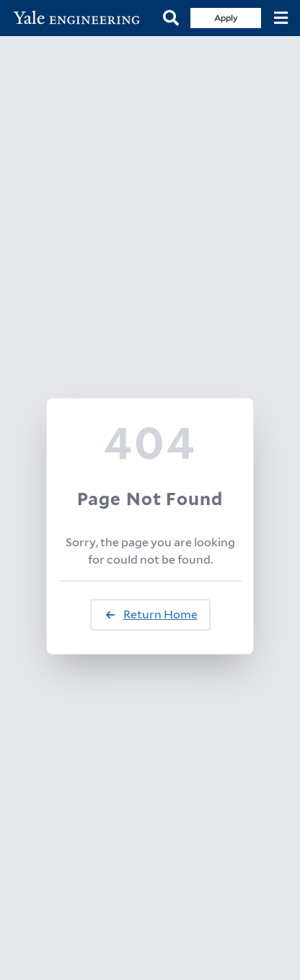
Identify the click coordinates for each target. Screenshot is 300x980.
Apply (226, 18)
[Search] (171, 18)
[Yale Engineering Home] (81, 18)
